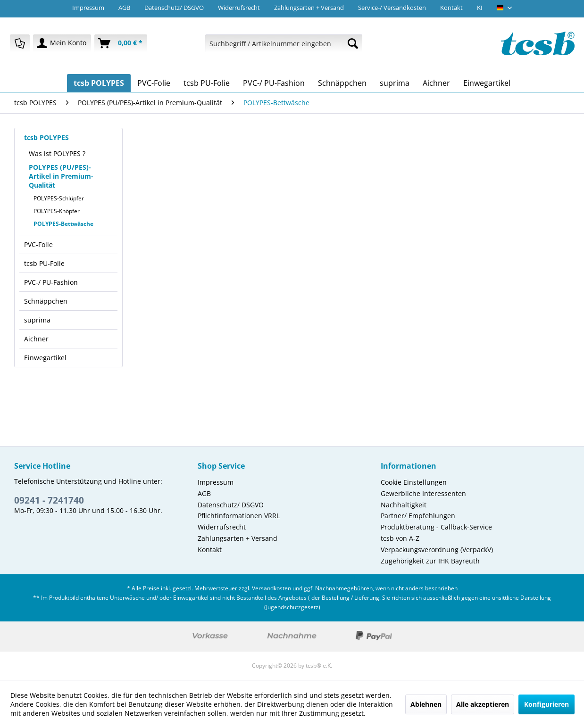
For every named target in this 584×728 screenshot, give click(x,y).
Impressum (88, 8)
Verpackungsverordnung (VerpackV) (437, 550)
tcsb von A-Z (400, 538)
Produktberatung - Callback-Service (436, 527)
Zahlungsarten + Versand (309, 8)
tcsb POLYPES (46, 137)
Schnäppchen (46, 301)
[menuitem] (20, 43)
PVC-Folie (38, 244)
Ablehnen (426, 704)
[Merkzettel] (20, 43)
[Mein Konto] (62, 43)
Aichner (36, 339)
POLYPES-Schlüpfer (59, 198)
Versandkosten (271, 588)
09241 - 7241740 (49, 500)
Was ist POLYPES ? (57, 153)
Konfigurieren (546, 704)
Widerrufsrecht (239, 8)
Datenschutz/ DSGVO (174, 8)
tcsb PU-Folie (44, 263)
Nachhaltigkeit (404, 505)
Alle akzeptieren (483, 704)
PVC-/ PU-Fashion (51, 282)
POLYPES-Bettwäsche (63, 224)
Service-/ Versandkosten (392, 8)
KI (480, 8)
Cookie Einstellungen (414, 482)
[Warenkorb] (121, 43)
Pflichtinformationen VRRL (239, 516)
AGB (124, 8)
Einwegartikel (45, 358)
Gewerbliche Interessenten (423, 493)
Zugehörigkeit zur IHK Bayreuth (430, 561)
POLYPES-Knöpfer (57, 211)
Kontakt (451, 8)
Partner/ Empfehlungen (418, 516)
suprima (37, 320)
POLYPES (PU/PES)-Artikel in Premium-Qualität (61, 176)
